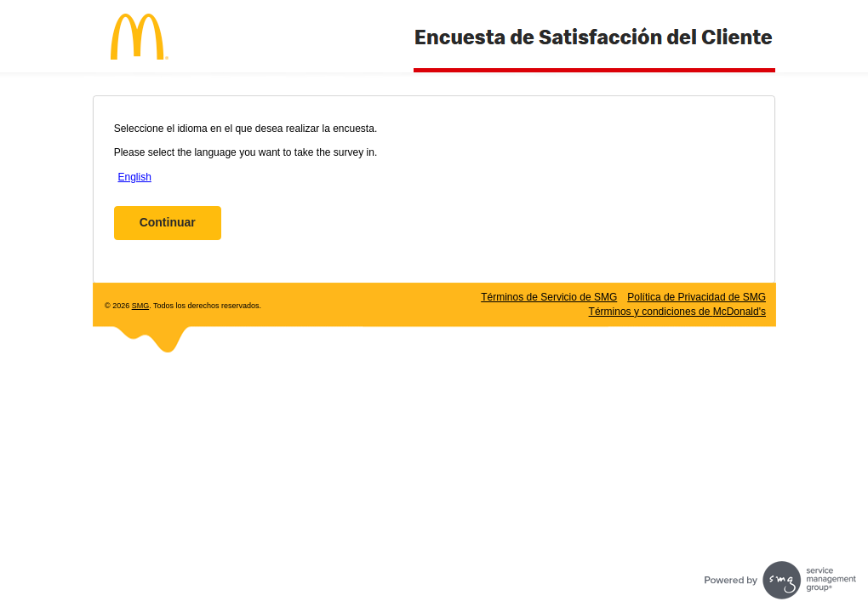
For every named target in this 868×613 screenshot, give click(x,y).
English (134, 177)
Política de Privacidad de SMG (697, 297)
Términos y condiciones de (677, 312)
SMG (141, 306)
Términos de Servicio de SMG (549, 297)
